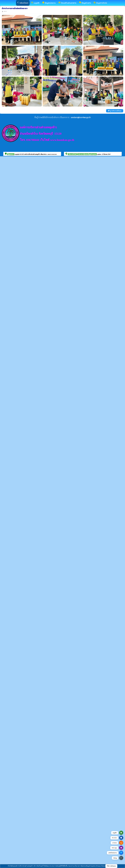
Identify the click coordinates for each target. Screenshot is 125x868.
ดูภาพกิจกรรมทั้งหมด (115, 111)
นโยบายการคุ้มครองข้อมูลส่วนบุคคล (87, 154)
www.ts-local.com (52, 154)
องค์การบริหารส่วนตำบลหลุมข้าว (32, 154)
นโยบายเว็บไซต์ (72, 154)
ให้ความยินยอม (111, 866)
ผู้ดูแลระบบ (11, 154)
